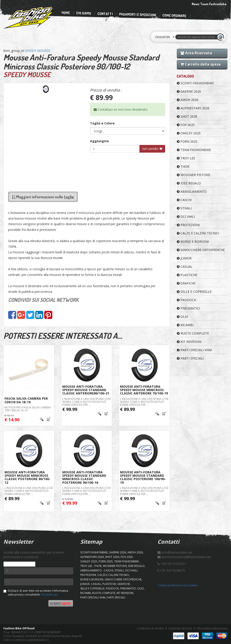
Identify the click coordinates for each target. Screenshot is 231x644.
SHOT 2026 (187, 116)
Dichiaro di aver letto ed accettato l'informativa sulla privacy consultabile (36, 593)
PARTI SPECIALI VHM (194, 350)
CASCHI (184, 200)
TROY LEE (186, 158)
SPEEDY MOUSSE (37, 51)
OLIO (182, 317)
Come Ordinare (174, 16)
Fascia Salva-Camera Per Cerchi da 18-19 (26, 400)
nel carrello (152, 149)
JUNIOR (184, 258)
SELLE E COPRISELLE (194, 292)
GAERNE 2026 (189, 91)
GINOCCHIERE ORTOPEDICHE (201, 250)
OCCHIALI (186, 217)
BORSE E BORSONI (193, 242)
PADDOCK (186, 300)
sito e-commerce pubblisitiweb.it (26, 640)
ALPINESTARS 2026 (193, 108)
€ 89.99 (127, 409)
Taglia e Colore (102, 123)
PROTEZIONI (188, 225)
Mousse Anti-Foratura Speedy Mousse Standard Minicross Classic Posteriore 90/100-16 (84, 477)
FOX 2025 (186, 125)
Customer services (180, 628)
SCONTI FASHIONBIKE (195, 83)
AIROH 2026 (188, 100)
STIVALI (184, 208)
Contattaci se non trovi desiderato (121, 109)
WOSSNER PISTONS (194, 175)
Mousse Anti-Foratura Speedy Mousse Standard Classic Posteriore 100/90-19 (143, 477)
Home (66, 13)
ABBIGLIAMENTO (192, 191)
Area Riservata (196, 53)
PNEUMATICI (188, 308)
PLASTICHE (187, 275)
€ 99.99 (70, 409)
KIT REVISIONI (189, 342)
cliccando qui (49, 595)
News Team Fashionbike (209, 4)
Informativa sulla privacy (212, 628)
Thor (183, 166)
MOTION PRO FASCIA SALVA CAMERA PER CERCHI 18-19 (28, 409)
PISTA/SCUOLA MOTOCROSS (82, 19)
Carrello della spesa (201, 64)
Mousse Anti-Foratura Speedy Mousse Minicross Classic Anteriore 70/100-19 (144, 390)
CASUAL (185, 267)
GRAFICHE (186, 283)
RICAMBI (185, 325)
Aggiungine (99, 141)
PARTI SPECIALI (190, 358)
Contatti (105, 14)
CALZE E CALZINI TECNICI (198, 233)
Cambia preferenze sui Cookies (178, 585)
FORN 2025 (187, 141)
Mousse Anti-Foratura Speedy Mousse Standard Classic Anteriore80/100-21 (86, 390)
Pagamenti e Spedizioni (138, 15)
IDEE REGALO (189, 183)
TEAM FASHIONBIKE (194, 150)
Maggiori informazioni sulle (43, 197)
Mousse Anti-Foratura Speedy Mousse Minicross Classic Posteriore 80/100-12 (27, 477)
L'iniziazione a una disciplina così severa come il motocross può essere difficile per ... (86, 402)
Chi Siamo (84, 13)
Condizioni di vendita (150, 628)
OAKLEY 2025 (189, 133)
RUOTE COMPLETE (193, 333)
